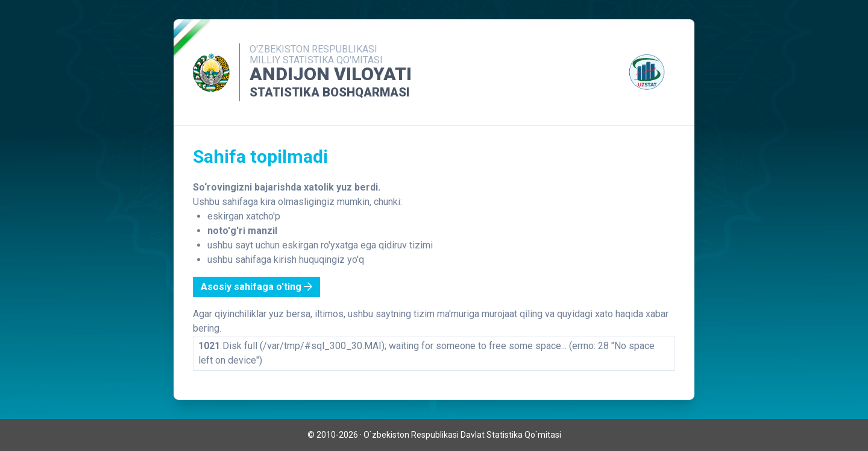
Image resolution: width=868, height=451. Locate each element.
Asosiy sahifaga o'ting (256, 287)
